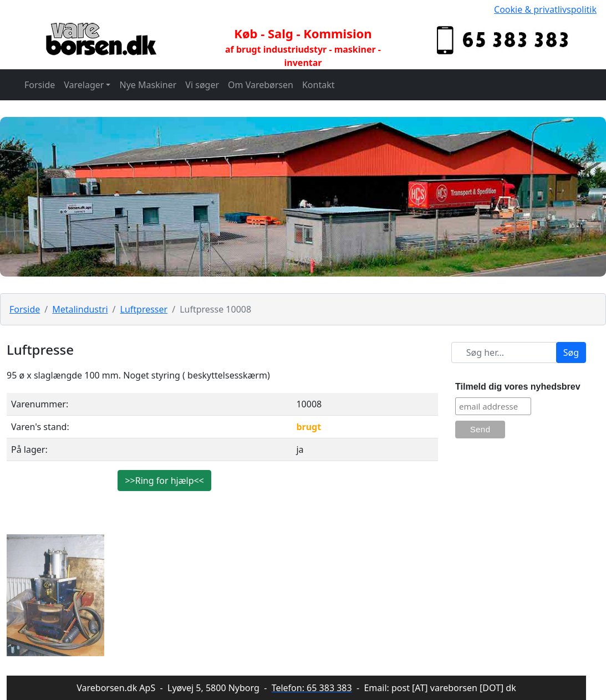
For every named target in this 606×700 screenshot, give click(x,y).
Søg (571, 352)
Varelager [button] (84, 85)
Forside (40, 85)
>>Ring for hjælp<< (164, 481)
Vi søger (202, 85)
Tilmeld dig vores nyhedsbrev (518, 387)
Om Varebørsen (261, 85)
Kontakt (319, 85)
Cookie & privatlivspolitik (545, 9)
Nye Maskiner (148, 85)
